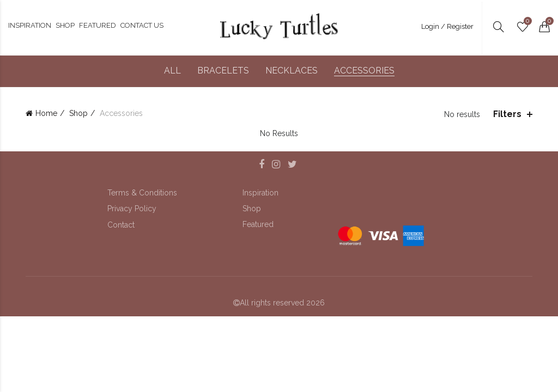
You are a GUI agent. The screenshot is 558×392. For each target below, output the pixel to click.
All (172, 71)
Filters (507, 114)
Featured (258, 224)
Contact (121, 225)
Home (46, 113)
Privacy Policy (132, 209)
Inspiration (260, 193)
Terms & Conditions (142, 193)
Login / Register (447, 26)
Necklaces (292, 71)
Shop (78, 113)
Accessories (364, 71)
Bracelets (223, 71)
